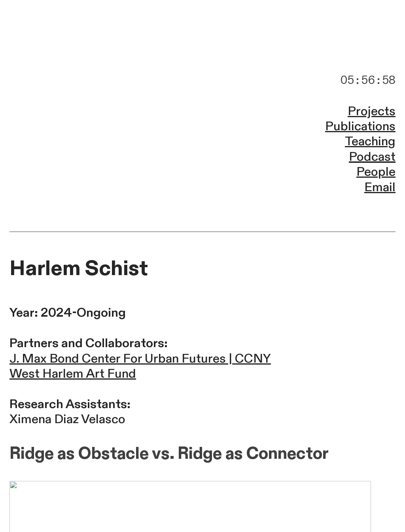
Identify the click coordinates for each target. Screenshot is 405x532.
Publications (360, 126)
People (376, 172)
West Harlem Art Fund (73, 374)
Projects (372, 111)
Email (380, 187)
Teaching (370, 141)
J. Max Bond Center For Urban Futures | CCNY (140, 359)
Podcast (372, 157)
